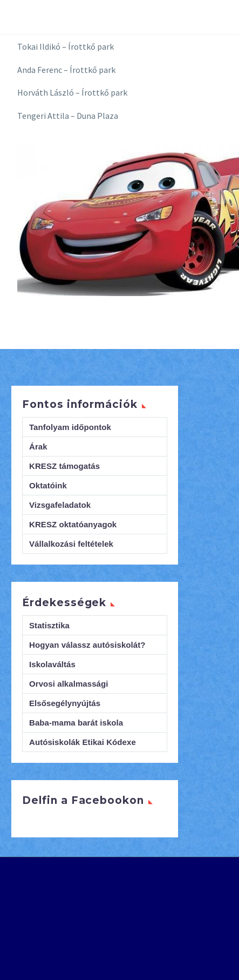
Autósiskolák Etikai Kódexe (83, 742)
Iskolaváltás (52, 664)
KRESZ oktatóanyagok (73, 524)
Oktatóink (48, 485)
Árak (38, 447)
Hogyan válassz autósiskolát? (87, 645)
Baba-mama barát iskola (76, 723)
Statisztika (49, 625)
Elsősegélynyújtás (65, 703)
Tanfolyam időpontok (70, 427)
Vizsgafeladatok (60, 505)
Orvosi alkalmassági (69, 684)
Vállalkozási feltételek (71, 544)
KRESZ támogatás (64, 466)
